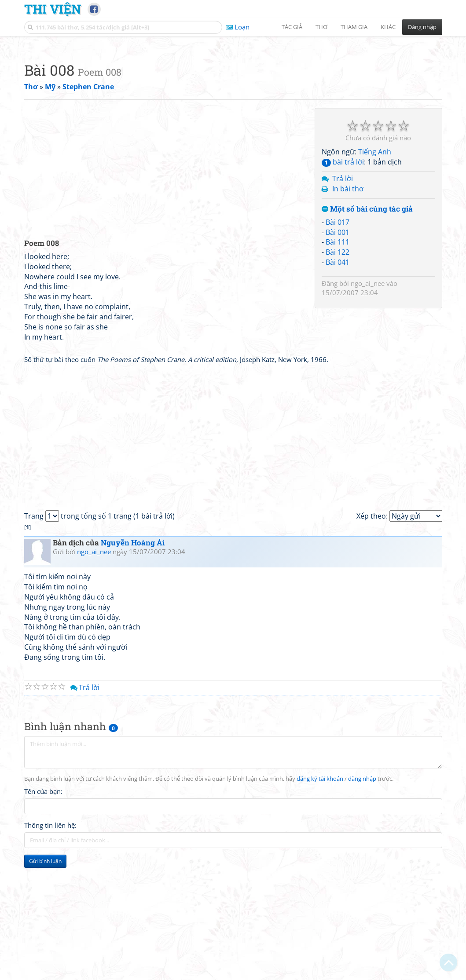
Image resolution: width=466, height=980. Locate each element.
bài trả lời (343, 285)
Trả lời (343, 302)
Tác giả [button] (292, 27)
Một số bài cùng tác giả (367, 332)
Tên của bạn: (43, 914)
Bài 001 (338, 355)
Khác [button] (388, 27)
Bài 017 (338, 345)
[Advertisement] (233, 103)
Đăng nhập (422, 27)
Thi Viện (53, 9)
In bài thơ (348, 312)
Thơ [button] (321, 27)
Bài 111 (338, 365)
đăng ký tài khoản (320, 902)
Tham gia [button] (354, 27)
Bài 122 (338, 375)
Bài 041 (338, 385)
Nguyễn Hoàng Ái (133, 666)
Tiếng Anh (375, 275)
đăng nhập (362, 902)
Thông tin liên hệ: (50, 948)
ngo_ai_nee (368, 406)
